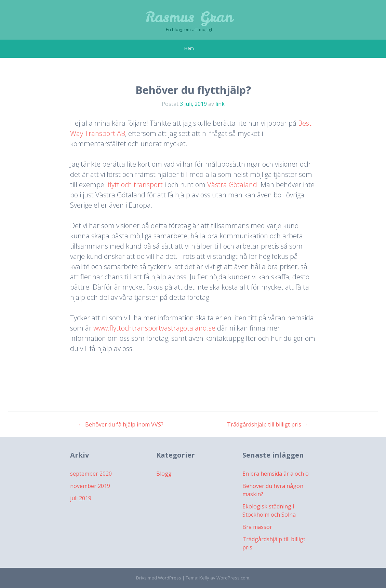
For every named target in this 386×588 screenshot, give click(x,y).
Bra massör (257, 527)
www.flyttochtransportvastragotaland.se (154, 328)
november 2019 (90, 486)
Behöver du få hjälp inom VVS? (121, 424)
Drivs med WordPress (159, 578)
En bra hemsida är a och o (276, 474)
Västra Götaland (232, 185)
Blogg (164, 474)
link (220, 104)
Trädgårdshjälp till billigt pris (268, 424)
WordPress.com (233, 578)
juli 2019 (81, 498)
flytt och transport (135, 185)
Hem (189, 48)
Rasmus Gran (189, 17)
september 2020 (91, 474)
